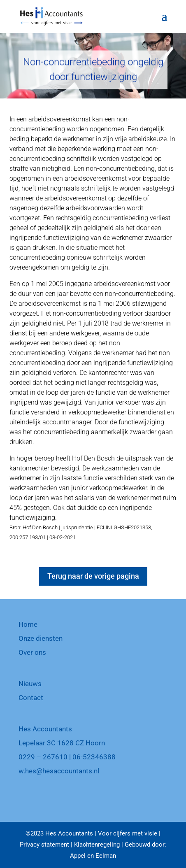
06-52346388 (94, 757)
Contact (31, 698)
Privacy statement (44, 845)
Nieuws (30, 684)
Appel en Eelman (93, 856)
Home (28, 624)
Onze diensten (41, 638)
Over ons (32, 652)
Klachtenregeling (97, 845)
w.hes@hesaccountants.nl (59, 771)
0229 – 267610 (43, 757)
